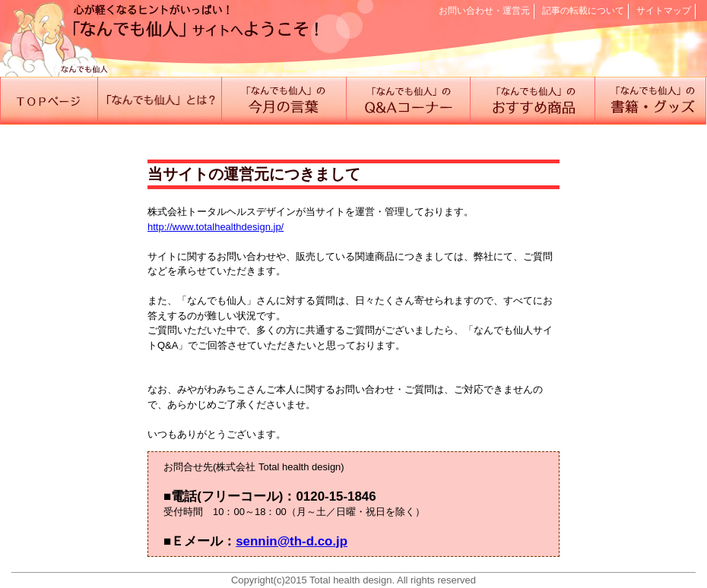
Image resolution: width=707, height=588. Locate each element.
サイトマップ (664, 11)
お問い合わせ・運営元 (484, 11)
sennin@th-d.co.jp (292, 541)
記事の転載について (583, 11)
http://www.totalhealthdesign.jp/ (216, 227)
